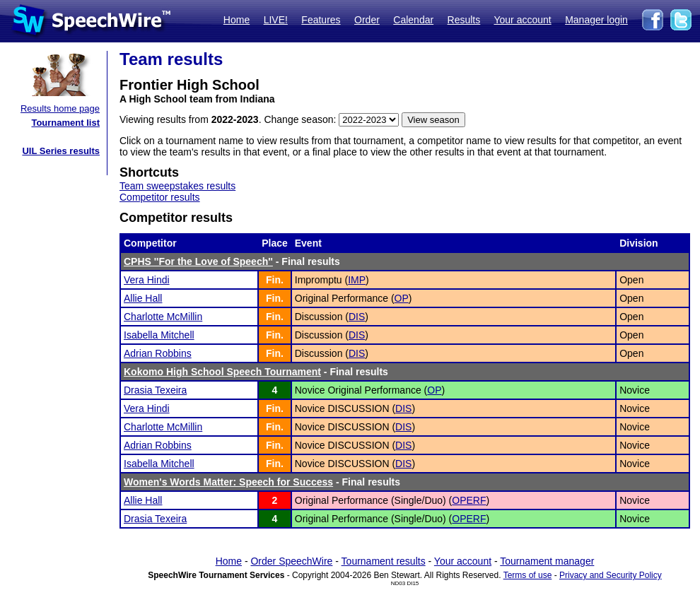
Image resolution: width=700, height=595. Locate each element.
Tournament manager (547, 561)
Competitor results (160, 197)
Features (321, 20)
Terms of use (528, 575)
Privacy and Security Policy (611, 575)
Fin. (275, 280)
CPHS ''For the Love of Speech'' (198, 261)
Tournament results (384, 561)
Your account (522, 20)
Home (237, 20)
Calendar (413, 20)
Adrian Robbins (158, 353)
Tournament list (65, 123)
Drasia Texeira (155, 390)
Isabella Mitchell (159, 335)
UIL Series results (61, 151)
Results (464, 20)
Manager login (596, 20)
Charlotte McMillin (163, 317)
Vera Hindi (147, 280)
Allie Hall (143, 298)
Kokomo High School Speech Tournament (222, 372)
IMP (357, 280)
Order (367, 20)
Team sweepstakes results (177, 186)
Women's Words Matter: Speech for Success (228, 482)
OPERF (469, 500)
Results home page (60, 108)
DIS (357, 317)
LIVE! (276, 20)
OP (402, 298)
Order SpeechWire (291, 561)
